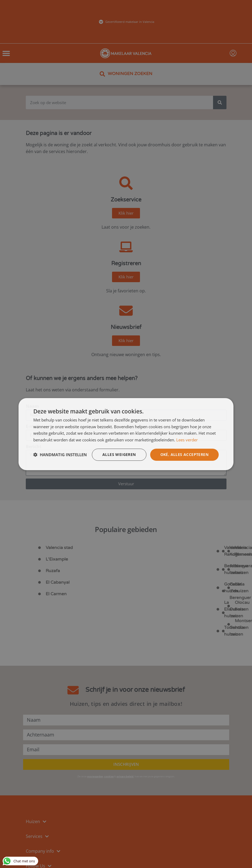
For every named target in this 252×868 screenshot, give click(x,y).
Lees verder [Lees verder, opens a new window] (187, 440)
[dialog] (126, 434)
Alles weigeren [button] (119, 454)
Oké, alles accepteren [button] (184, 454)
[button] (60, 455)
